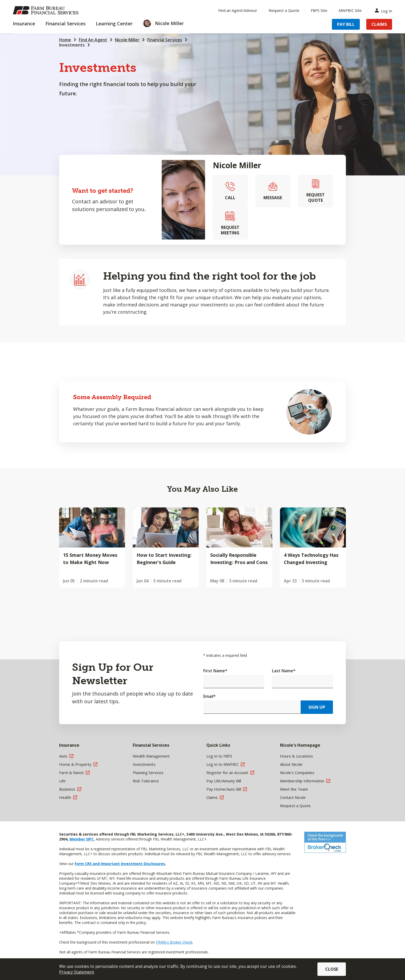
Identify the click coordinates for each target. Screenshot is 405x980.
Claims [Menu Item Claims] (379, 24)
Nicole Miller (127, 40)
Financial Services (165, 40)
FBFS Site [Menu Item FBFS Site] (319, 10)
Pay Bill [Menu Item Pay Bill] (346, 24)
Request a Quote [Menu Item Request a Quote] (284, 10)
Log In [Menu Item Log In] (385, 10)
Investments (72, 45)
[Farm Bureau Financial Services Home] (46, 10)
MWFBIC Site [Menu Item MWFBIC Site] (350, 10)
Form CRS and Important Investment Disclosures (120, 864)
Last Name (284, 671)
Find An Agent (93, 40)
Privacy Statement (77, 972)
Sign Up (317, 707)
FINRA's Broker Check (174, 942)
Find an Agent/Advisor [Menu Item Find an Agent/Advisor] (238, 10)
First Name (215, 671)
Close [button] (332, 969)
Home (65, 40)
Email (209, 696)
